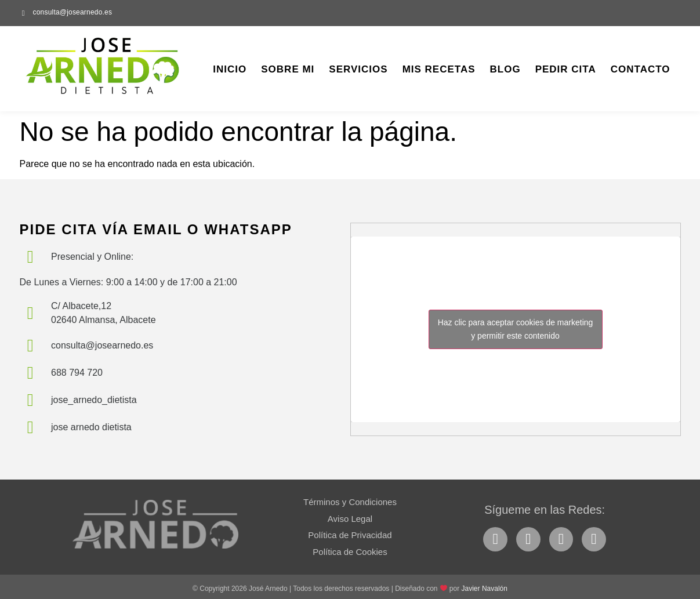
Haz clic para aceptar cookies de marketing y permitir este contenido (516, 329)
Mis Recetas (439, 69)
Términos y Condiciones (350, 502)
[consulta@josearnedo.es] (23, 13)
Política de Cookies (350, 552)
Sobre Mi (288, 69)
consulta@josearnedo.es (73, 12)
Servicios (358, 69)
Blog (505, 69)
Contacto (641, 69)
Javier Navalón (485, 589)
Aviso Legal (350, 519)
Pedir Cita (566, 69)
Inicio (230, 69)
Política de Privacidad (350, 535)
